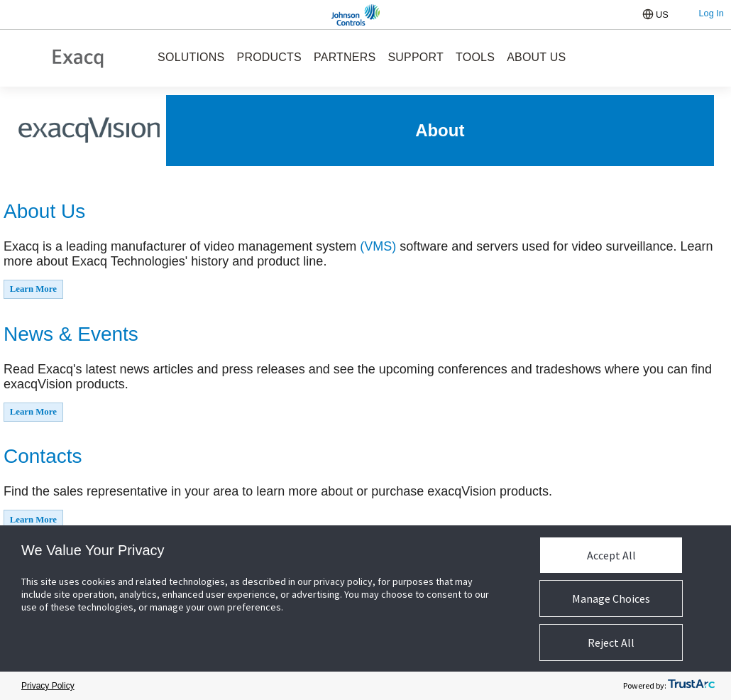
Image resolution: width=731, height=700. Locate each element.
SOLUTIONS (191, 57)
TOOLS (475, 57)
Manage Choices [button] (611, 598)
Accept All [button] (611, 555)
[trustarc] (691, 686)
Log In (711, 13)
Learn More (33, 289)
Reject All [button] (611, 642)
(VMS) (378, 246)
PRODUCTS (269, 57)
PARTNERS (345, 57)
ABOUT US (536, 57)
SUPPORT (415, 57)
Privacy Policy (48, 686)
